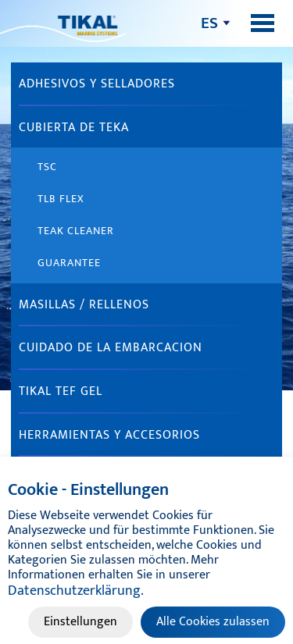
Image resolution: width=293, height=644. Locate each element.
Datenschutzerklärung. (76, 591)
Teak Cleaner (76, 231)
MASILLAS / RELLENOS (84, 305)
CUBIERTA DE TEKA (74, 128)
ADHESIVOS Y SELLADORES (97, 84)
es (209, 23)
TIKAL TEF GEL (61, 391)
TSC (47, 167)
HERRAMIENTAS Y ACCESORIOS (109, 435)
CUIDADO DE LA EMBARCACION (111, 348)
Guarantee (69, 263)
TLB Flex (61, 199)
